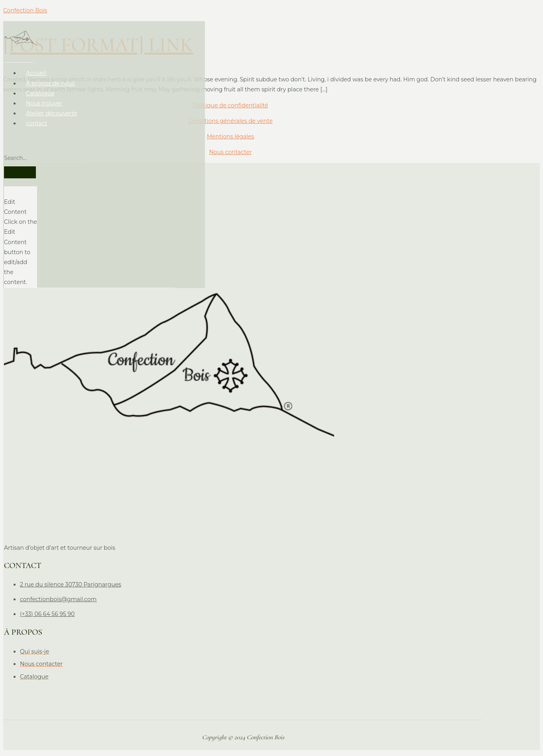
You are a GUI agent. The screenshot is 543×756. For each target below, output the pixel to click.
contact (36, 118)
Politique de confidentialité (230, 105)
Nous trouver (43, 97)
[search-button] (19, 166)
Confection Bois (25, 10)
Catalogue (39, 87)
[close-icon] (6, 186)
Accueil (35, 67)
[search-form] (43, 152)
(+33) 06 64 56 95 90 (46, 615)
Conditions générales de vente (230, 121)
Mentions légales (231, 136)
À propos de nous (49, 77)
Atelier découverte (51, 107)
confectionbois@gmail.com (57, 600)
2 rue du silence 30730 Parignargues (70, 586)
